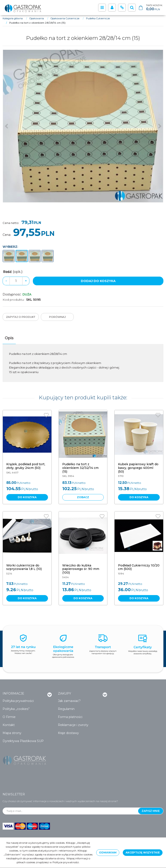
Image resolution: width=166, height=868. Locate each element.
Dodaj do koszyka (98, 281)
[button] (9, 338)
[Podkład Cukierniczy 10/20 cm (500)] (139, 567)
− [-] (6, 281)
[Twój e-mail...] (70, 811)
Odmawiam (108, 852)
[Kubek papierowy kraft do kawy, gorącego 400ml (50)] (138, 468)
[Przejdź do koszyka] (154, 8)
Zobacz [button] (83, 497)
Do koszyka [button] (27, 497)
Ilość (13, 272)
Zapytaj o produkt (21, 317)
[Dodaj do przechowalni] (46, 415)
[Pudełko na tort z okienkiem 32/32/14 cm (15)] (80, 468)
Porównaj (57, 317)
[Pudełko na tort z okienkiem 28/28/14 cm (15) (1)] (83, 126)
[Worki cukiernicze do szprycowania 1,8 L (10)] (24, 567)
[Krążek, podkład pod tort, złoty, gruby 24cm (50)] (26, 466)
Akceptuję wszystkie (143, 852)
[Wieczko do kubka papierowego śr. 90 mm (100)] (81, 569)
